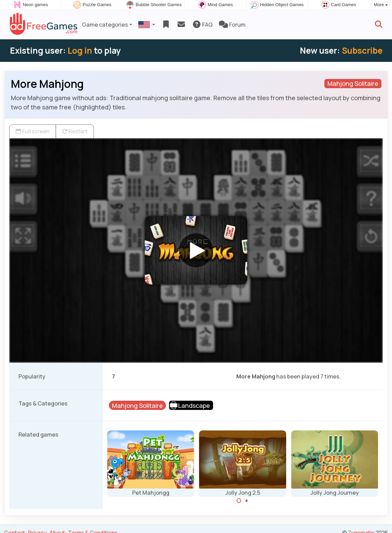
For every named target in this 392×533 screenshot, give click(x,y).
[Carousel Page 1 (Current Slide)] (239, 501)
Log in (80, 50)
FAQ (202, 25)
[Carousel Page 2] (247, 501)
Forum (232, 25)
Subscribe (362, 50)
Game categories (105, 25)
